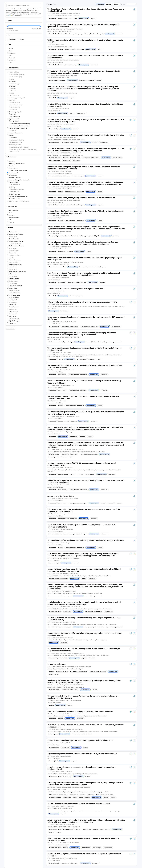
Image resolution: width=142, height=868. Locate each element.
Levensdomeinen (13, 68)
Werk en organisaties (14, 145)
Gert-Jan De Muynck (14, 260)
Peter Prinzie (12, 304)
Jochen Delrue (12, 267)
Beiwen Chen (12, 236)
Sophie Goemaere (13, 319)
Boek (9, 51)
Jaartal (10, 21)
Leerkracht (13, 110)
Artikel (10, 48)
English (108, 4)
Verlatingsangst (14, 194)
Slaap (11, 93)
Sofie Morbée (12, 316)
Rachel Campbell (13, 307)
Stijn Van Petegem (13, 321)
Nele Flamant (12, 300)
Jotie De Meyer (12, 276)
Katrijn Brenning (13, 279)
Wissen (116, 4)
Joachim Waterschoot (14, 265)
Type (9, 44)
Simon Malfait (12, 314)
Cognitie (10, 166)
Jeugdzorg (13, 131)
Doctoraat (11, 58)
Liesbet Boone (12, 281)
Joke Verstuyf (12, 269)
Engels (21, 39)
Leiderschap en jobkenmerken (19, 147)
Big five (12, 187)
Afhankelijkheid (14, 185)
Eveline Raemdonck (14, 255)
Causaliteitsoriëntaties (16, 189)
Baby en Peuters (13, 211)
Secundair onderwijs (16, 105)
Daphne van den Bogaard (16, 246)
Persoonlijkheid (13, 182)
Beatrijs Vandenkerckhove (16, 234)
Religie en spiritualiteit (15, 142)
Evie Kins (11, 258)
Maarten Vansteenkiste (15, 286)
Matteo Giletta (12, 288)
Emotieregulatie (13, 173)
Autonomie (13, 138)
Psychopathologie (13, 119)
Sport (11, 79)
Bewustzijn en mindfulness (16, 164)
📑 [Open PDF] (134, 120)
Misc (9, 63)
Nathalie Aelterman (14, 293)
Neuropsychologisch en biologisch (18, 180)
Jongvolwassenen (13, 218)
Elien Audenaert (13, 251)
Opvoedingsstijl (14, 117)
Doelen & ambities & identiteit (17, 171)
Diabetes (12, 88)
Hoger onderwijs (14, 107)
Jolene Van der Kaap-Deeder (16, 272)
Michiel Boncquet (13, 290)
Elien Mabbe (12, 253)
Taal (9, 35)
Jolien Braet (11, 274)
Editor (10, 55)
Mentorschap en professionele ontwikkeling (23, 149)
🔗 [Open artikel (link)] (134, 9)
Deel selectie (10, 328)
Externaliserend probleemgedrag (19, 124)
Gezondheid (12, 81)
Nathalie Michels (13, 297)
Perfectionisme (14, 192)
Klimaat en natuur (13, 95)
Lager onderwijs (14, 102)
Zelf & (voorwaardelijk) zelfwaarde (18, 201)
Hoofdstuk (11, 53)
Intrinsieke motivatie (14, 178)
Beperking (11, 161)
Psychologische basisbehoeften (17, 196)
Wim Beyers (11, 323)
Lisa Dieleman (12, 283)
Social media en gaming (15, 133)
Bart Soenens (12, 232)
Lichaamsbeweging (15, 77)
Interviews (11, 60)
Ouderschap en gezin (14, 112)
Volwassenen (12, 220)
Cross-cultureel (12, 168)
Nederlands (12, 39)
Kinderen (11, 213)
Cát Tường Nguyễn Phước (16, 241)
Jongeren (11, 215)
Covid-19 (12, 86)
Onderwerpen (12, 157)
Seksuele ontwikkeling (16, 140)
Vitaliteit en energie (14, 199)
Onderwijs (11, 100)
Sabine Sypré (12, 309)
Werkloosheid (14, 152)
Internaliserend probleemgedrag (19, 126)
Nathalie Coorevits (13, 295)
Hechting (12, 114)
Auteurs (10, 227)
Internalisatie (12, 175)
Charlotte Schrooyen (14, 243)
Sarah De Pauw (12, 311)
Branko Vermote (13, 239)
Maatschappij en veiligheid (16, 98)
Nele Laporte (12, 302)
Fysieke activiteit (13, 72)
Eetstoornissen (14, 121)
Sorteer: (123, 4)
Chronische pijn (14, 84)
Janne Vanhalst (12, 262)
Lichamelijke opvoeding (17, 74)
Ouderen (11, 222)
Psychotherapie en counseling (17, 128)
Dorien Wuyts (12, 248)
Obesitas (12, 91)
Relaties (10, 135)
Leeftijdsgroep (12, 206)
